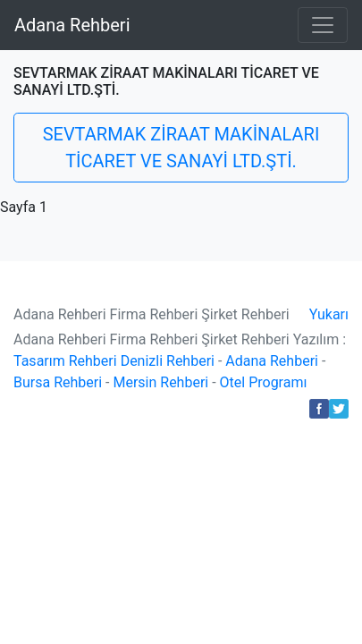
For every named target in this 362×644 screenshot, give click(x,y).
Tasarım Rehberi (65, 361)
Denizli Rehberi (168, 361)
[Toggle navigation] (323, 25)
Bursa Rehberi (58, 382)
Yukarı (329, 314)
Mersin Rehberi (160, 382)
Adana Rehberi (72, 25)
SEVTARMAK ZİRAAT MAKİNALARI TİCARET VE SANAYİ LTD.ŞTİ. (181, 148)
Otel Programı (264, 382)
